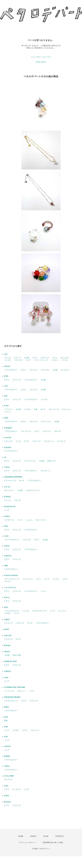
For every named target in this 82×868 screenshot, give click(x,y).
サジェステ (65, 358)
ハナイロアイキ (10, 588)
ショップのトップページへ (41, 57)
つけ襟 (7, 655)
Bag (6, 720)
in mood (8, 438)
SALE (7, 796)
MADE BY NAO (10, 661)
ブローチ (57, 431)
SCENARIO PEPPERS (13, 477)
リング (28, 360)
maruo (7, 546)
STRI (6, 376)
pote (6, 717)
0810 (6, 418)
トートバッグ (9, 691)
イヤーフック (46, 422)
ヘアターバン (9, 520)
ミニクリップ (28, 579)
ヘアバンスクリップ (12, 579)
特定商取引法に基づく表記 (53, 842)
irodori (7, 516)
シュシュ (8, 412)
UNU (6, 566)
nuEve (7, 766)
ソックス (56, 579)
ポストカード (9, 490)
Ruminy (7, 497)
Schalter (8, 447)
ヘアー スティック (41, 360)
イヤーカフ (18, 360)
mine (6, 677)
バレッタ (8, 358)
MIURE (7, 756)
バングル (8, 360)
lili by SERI (9, 776)
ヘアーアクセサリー (12, 540)
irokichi (7, 746)
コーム (55, 358)
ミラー (38, 579)
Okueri (7, 652)
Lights (7, 619)
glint (6, 607)
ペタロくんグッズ (33, 490)
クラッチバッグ (30, 461)
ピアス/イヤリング (40, 611)
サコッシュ (66, 409)
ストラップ (8, 623)
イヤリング (45, 358)
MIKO (6, 707)
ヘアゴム (65, 360)
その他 (27, 358)
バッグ (7, 510)
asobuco (8, 556)
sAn (6, 354)
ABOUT (33, 836)
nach (6, 786)
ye (5, 457)
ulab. (6, 727)
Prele (6, 406)
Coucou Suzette (11, 575)
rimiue (7, 467)
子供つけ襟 (17, 655)
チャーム (8, 500)
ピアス (35, 358)
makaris (8, 671)
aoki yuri (8, 635)
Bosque (7, 645)
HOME (21, 836)
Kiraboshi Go (10, 506)
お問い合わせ (41, 62)
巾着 (36, 409)
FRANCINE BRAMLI (12, 697)
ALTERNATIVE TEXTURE (15, 687)
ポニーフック (54, 409)
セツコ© (7, 487)
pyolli (7, 629)
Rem (6, 526)
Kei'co (7, 597)
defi (6, 396)
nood (6, 536)
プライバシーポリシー (27, 842)
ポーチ (43, 409)
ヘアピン (55, 360)
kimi (6, 737)
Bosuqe (7, 802)
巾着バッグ (51, 461)
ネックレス (65, 370)
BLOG (46, 836)
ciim (6, 386)
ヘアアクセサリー (11, 370)
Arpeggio (8, 428)
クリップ (17, 358)
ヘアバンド (8, 409)
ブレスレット (49, 441)
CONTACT (60, 836)
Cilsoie (7, 366)
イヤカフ (8, 613)
